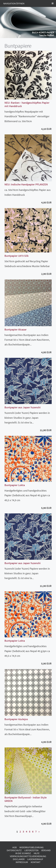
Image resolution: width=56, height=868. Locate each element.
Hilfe (37, 853)
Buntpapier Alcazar (16, 329)
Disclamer (19, 859)
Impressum (22, 862)
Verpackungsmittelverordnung (28, 856)
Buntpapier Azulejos (16, 719)
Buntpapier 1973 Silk (17, 256)
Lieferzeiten (31, 850)
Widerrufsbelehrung (32, 847)
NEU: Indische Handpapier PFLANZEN (26, 184)
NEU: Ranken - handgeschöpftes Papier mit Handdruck (27, 104)
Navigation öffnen (14, 3)
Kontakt (36, 862)
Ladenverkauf (35, 859)
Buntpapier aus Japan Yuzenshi (23, 407)
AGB (14, 847)
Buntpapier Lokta (15, 485)
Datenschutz (14, 850)
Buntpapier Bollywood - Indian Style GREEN (26, 799)
